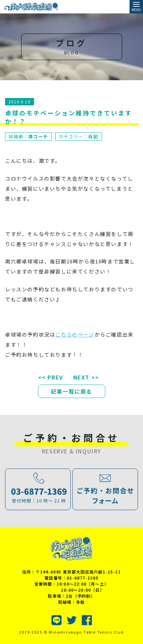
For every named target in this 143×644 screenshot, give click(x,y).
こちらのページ (75, 334)
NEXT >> (86, 377)
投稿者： (28, 136)
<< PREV (51, 377)
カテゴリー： (79, 136)
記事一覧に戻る (71, 391)
